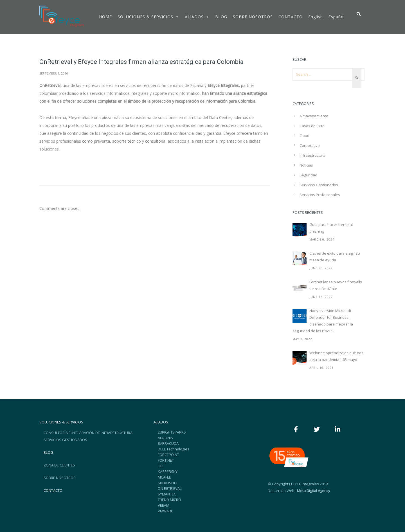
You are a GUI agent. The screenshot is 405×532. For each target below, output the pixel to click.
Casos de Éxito (312, 126)
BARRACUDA (168, 443)
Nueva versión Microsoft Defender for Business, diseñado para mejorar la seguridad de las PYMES (323, 321)
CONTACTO (291, 17)
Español (337, 17)
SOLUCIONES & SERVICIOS (148, 17)
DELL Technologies (174, 449)
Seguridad (308, 175)
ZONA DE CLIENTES (59, 465)
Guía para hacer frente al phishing (331, 228)
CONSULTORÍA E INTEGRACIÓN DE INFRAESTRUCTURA (88, 433)
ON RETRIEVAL (170, 488)
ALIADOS (197, 17)
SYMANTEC (167, 494)
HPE (161, 466)
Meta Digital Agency (313, 491)
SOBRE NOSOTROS (253, 17)
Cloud (304, 136)
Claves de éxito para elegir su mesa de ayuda (335, 257)
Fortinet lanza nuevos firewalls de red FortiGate (336, 285)
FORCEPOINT (168, 455)
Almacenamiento (314, 116)
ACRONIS (165, 438)
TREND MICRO (169, 500)
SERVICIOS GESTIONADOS (65, 440)
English (316, 17)
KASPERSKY (168, 472)
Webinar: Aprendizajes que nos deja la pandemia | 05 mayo (336, 356)
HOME (105, 17)
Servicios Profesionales (320, 195)
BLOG (221, 17)
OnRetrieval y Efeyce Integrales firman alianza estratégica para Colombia (141, 62)
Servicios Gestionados (319, 185)
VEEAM (164, 505)
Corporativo (310, 145)
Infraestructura (312, 155)
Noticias (306, 165)
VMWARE (165, 511)
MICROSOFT (168, 483)
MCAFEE (164, 477)
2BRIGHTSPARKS (172, 432)
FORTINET (166, 460)
